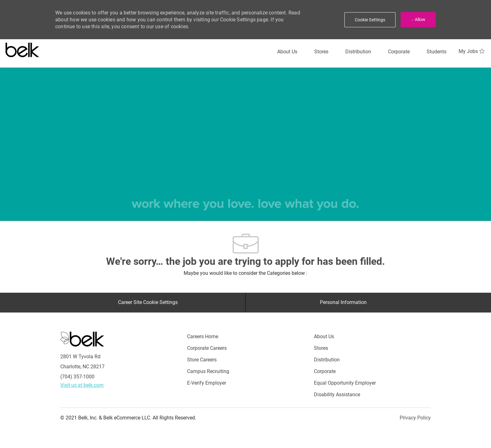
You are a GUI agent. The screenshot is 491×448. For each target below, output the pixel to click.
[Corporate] (399, 52)
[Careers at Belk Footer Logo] (82, 339)
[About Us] (287, 52)
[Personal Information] (343, 302)
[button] (370, 20)
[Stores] (321, 52)
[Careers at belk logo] (22, 49)
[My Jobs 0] (472, 51)
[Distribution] (358, 52)
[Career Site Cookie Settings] (148, 302)
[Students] (437, 52)
